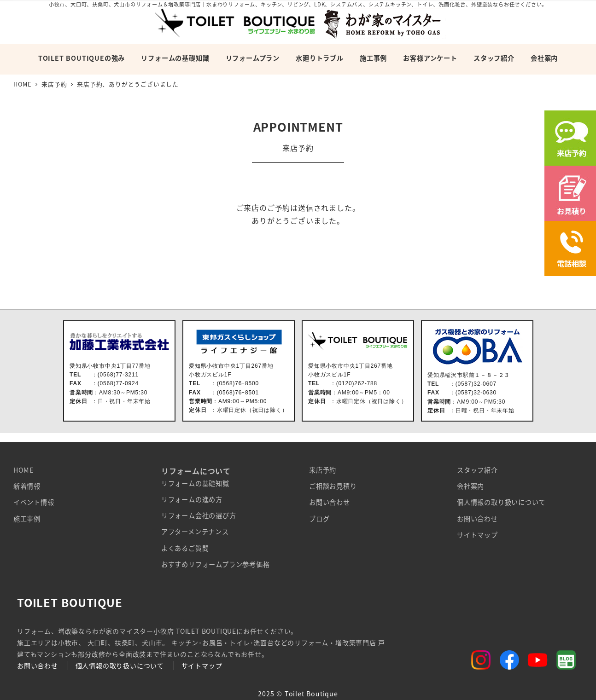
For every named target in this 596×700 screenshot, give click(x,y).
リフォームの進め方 (192, 499)
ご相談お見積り (333, 486)
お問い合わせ (330, 502)
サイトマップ (477, 535)
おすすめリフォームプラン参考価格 (216, 564)
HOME (23, 470)
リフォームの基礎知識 (195, 483)
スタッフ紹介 (477, 470)
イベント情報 (34, 502)
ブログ (319, 519)
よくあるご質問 (185, 548)
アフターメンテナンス (195, 532)
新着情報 (27, 486)
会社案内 (470, 486)
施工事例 (27, 519)
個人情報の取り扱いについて (501, 502)
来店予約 (323, 470)
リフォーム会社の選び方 (199, 515)
